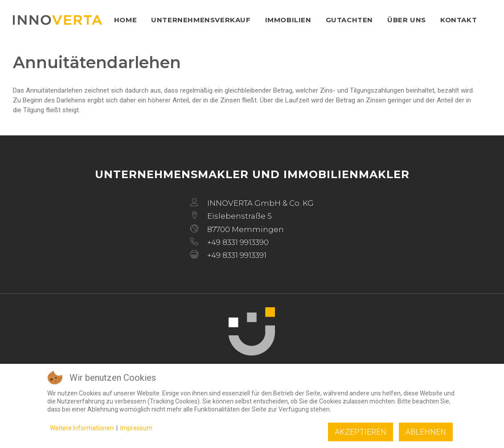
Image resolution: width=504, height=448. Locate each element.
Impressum (136, 428)
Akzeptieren (361, 432)
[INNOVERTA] (57, 20)
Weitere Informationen (82, 428)
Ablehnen (426, 432)
